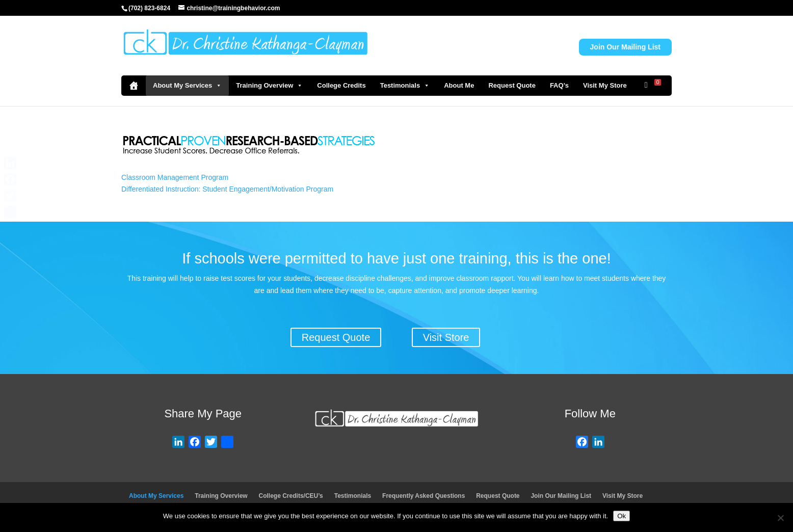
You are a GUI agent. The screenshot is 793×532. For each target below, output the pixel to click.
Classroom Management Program (175, 177)
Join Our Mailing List (625, 47)
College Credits (341, 85)
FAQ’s (559, 85)
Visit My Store (605, 85)
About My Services (187, 86)
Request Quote (512, 85)
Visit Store (446, 337)
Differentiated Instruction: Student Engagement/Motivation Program (227, 189)
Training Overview (269, 86)
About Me (459, 85)
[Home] (134, 86)
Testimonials (405, 86)
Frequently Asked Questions (424, 496)
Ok (622, 516)
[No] (780, 518)
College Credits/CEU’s (291, 496)
